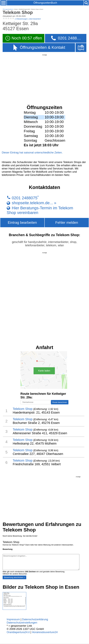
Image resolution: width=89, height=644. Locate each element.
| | (22, 19)
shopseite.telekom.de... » (34, 203)
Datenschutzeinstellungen (22, 623)
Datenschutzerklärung (35, 619)
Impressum (13, 619)
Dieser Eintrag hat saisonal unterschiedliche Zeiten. (32, 152)
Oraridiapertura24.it (18, 632)
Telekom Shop (23, 409)
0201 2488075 (25, 198)
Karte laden (44, 371)
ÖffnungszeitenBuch (45, 3)
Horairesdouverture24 (45, 632)
